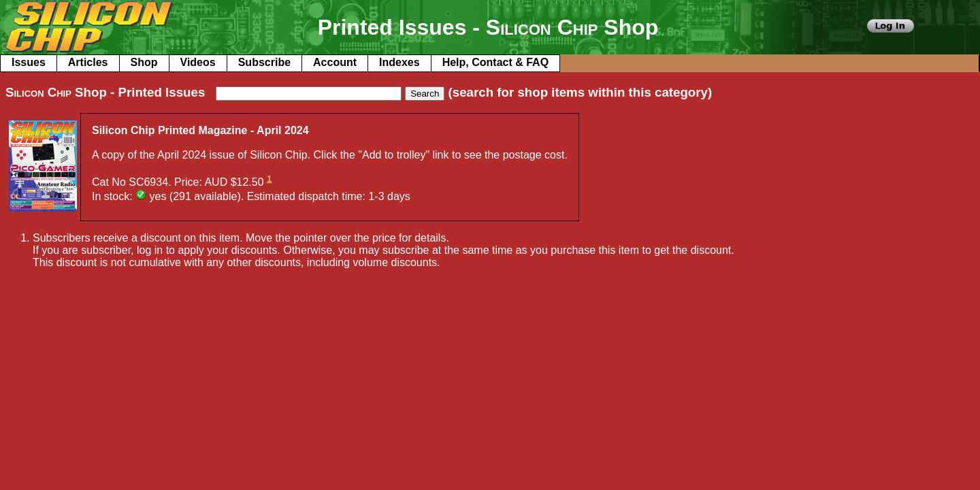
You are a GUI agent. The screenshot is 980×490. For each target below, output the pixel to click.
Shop (144, 62)
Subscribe (264, 62)
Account (335, 62)
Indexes (399, 62)
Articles (88, 62)
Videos (198, 62)
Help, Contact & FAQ (495, 62)
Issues (29, 62)
